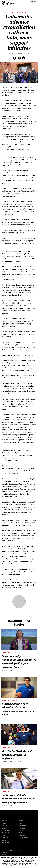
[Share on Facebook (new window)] (14, 58)
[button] (33, 2)
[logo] (8, 4)
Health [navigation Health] (4, 835)
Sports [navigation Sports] (4, 840)
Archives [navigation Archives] (22, 833)
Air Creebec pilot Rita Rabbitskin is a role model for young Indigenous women (18, 798)
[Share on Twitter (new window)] (19, 58)
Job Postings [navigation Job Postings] (23, 838)
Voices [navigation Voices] (4, 828)
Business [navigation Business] (5, 838)
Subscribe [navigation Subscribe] (22, 826)
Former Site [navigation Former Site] (23, 835)
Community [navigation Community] (6, 831)
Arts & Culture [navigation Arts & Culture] (7, 833)
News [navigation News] (4, 823)
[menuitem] (11, 823)
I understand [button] (23, 866)
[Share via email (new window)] (24, 58)
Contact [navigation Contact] (22, 831)
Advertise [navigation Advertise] (22, 828)
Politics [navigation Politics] (5, 826)
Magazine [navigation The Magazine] (5, 843)
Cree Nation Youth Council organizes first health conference (17, 755)
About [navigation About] (21, 823)
